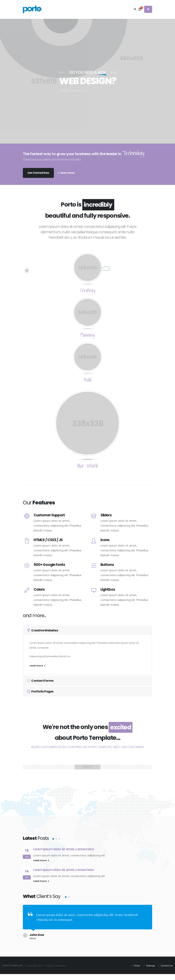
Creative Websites (43, 630)
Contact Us (166, 963)
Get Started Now (38, 173)
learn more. (68, 173)
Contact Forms (40, 681)
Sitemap (150, 963)
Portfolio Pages (40, 691)
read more (37, 666)
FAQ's (137, 963)
